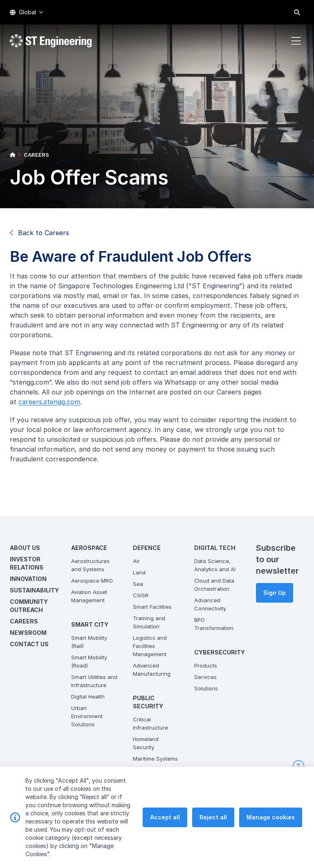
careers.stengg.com (52, 404)
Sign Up (275, 593)
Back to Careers (39, 233)
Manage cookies (271, 817)
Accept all (165, 817)
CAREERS (36, 155)
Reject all (213, 817)
